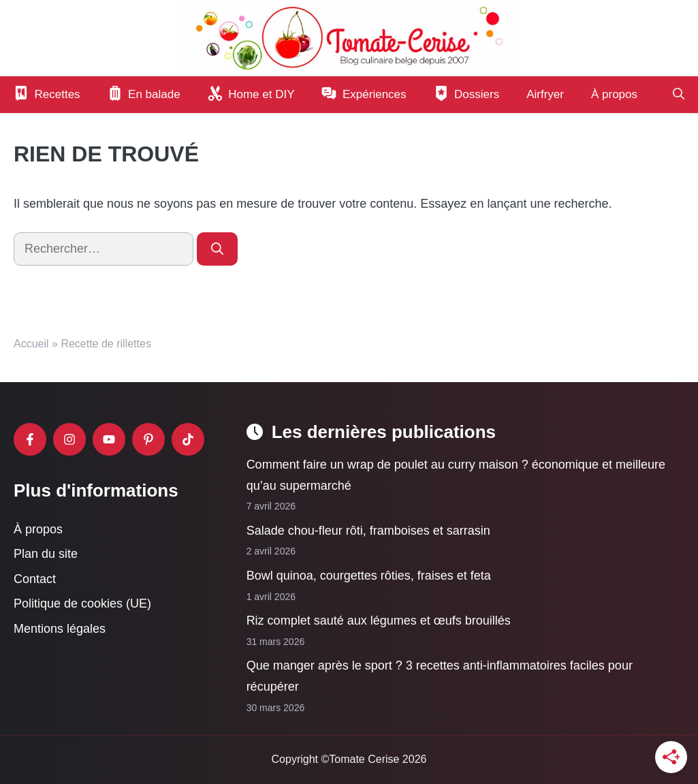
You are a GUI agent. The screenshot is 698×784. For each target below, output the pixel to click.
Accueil (31, 344)
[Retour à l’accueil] (349, 37)
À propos (614, 94)
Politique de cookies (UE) (82, 603)
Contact (35, 579)
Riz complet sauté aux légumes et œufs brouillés (379, 621)
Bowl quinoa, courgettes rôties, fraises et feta (369, 576)
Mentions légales (60, 629)
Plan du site (46, 554)
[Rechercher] (217, 249)
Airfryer (545, 94)
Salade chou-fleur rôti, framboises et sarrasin (368, 531)
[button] (679, 95)
